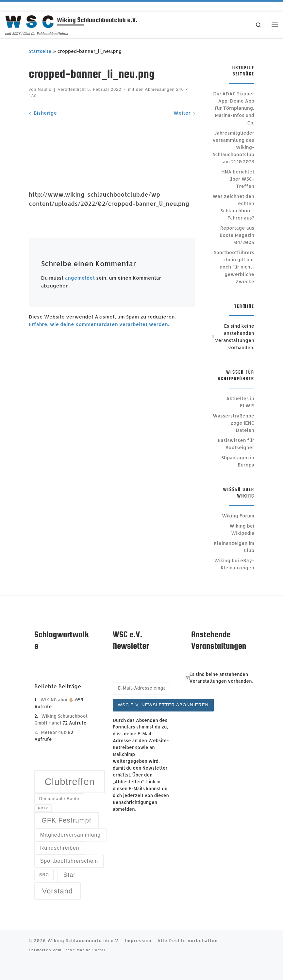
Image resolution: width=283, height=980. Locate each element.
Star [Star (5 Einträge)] (70, 875)
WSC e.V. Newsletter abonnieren (163, 705)
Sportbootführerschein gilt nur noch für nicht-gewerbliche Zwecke (234, 267)
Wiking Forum (238, 516)
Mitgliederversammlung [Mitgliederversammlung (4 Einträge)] (70, 835)
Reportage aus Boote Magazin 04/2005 (237, 235)
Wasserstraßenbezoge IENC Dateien (233, 423)
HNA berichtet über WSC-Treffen (238, 179)
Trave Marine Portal (84, 950)
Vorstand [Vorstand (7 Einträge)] (58, 891)
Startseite (40, 51)
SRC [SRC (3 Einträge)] (44, 875)
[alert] (233, 337)
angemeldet (80, 278)
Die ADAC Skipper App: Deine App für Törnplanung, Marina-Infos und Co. (234, 108)
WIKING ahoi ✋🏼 (57, 700)
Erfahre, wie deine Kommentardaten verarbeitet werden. (99, 324)
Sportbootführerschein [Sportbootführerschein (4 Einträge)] (69, 861)
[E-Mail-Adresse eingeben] (141, 688)
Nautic (45, 90)
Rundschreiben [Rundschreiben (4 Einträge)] (60, 848)
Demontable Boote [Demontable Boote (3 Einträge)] (59, 799)
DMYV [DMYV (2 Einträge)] (43, 808)
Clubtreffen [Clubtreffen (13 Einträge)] (70, 782)
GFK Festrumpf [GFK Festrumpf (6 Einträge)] (66, 820)
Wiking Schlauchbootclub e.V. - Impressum (99, 940)
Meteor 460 (54, 732)
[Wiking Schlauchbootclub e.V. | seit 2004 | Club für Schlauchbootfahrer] (30, 21)
